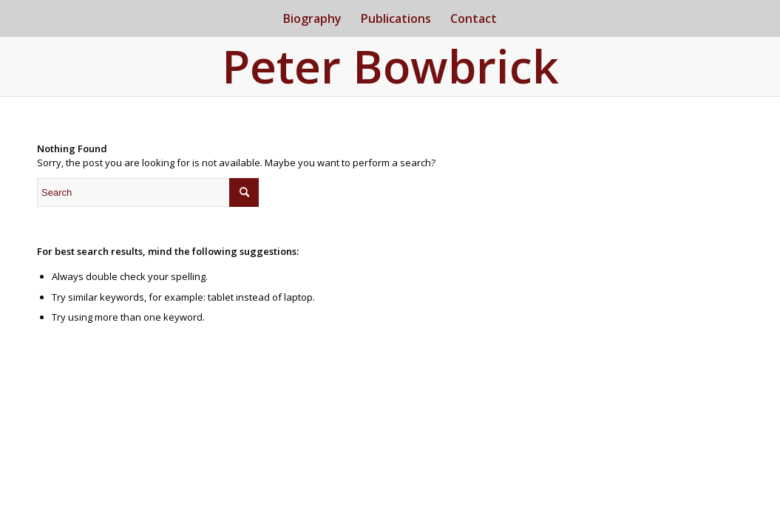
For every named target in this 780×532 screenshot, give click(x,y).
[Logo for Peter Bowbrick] (390, 69)
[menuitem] (312, 18)
